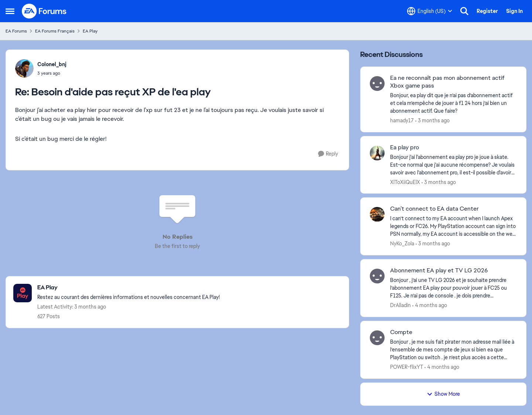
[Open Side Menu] (10, 11)
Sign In (514, 11)
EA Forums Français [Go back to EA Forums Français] (55, 31)
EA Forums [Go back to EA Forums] (16, 31)
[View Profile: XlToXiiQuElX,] (377, 153)
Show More (443, 394)
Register (487, 11)
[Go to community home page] (44, 11)
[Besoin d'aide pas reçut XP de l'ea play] (52, 73)
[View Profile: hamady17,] (377, 84)
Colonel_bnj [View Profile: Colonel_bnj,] (52, 64)
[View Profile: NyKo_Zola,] (377, 214)
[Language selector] (430, 11)
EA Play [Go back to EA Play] (90, 31)
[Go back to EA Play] (129, 288)
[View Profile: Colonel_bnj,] (24, 68)
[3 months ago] (432, 121)
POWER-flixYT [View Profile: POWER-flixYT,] (407, 367)
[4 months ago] (430, 305)
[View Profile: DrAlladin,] (377, 276)
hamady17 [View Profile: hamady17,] (402, 120)
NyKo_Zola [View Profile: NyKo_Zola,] (402, 244)
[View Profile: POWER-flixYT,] (377, 338)
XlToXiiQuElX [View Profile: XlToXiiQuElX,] (405, 182)
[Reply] (328, 154)
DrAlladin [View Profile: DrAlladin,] (400, 305)
